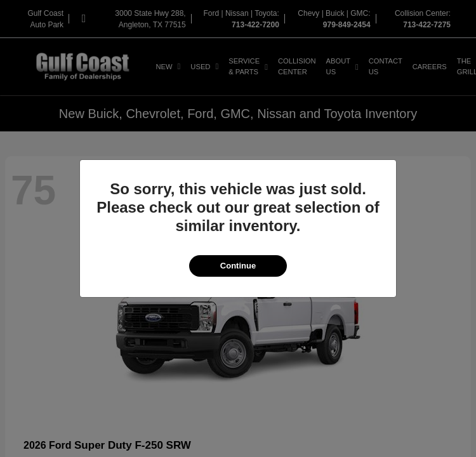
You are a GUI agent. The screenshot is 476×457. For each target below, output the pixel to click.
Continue (238, 266)
